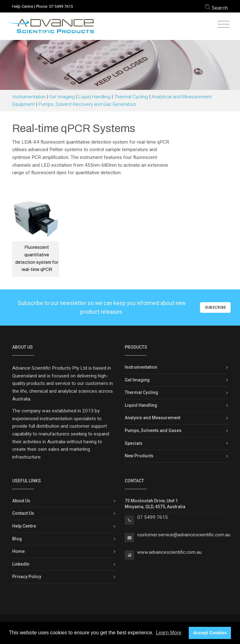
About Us (21, 501)
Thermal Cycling (131, 97)
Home (18, 551)
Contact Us (23, 513)
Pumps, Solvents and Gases (153, 430)
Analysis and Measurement (152, 418)
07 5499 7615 (61, 6)
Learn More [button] (169, 633)
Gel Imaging (62, 97)
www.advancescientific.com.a (168, 552)
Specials (134, 443)
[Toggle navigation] (224, 25)
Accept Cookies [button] (210, 633)
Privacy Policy (27, 577)
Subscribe (215, 307)
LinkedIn (21, 564)
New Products (139, 456)
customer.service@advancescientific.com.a (182, 535)
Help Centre (23, 6)
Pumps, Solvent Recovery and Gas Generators (87, 104)
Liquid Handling (94, 97)
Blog (17, 539)
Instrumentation (29, 97)
